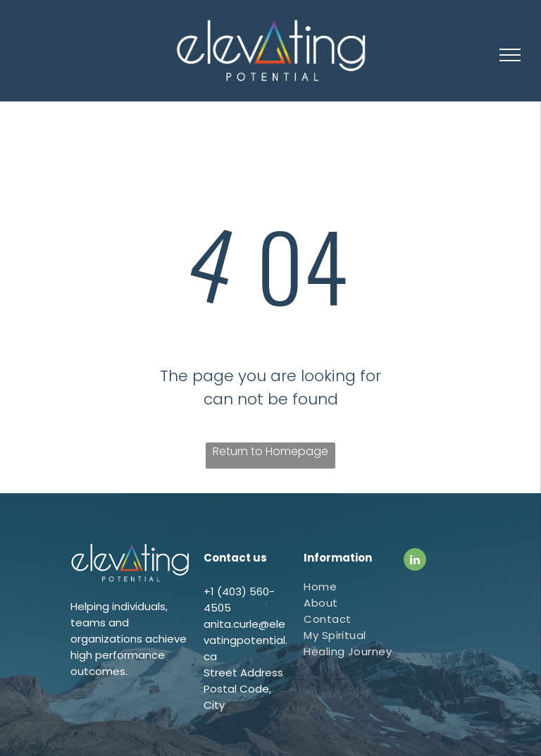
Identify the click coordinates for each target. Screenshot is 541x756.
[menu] (510, 55)
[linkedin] (415, 561)
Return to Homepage (270, 451)
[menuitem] (355, 587)
